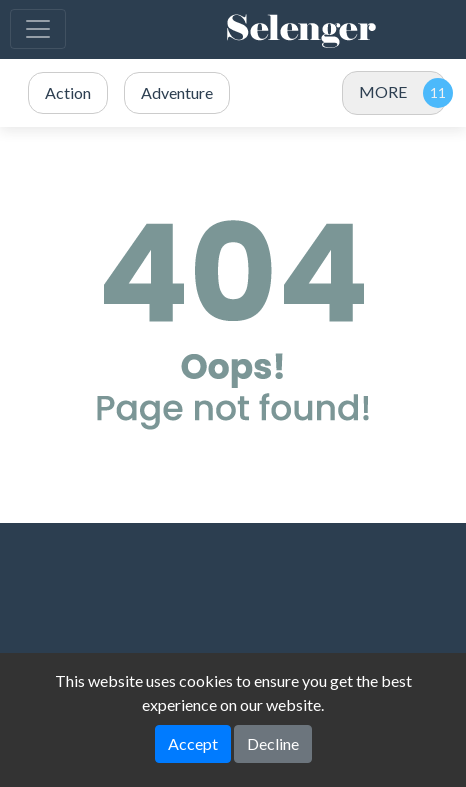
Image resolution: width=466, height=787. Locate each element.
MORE (383, 91)
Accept (193, 743)
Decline (273, 743)
